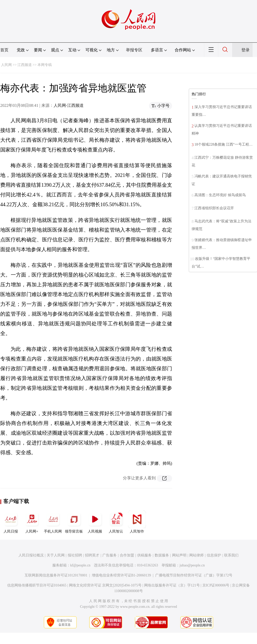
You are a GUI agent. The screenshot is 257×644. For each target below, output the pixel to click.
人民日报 (11, 522)
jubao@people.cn (192, 565)
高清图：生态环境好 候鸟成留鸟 (220, 195)
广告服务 (110, 555)
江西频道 (25, 65)
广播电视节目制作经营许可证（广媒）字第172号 (194, 575)
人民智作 (137, 522)
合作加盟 (127, 555)
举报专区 (134, 50)
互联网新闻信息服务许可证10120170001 (56, 575)
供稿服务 (144, 555)
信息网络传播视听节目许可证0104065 (37, 585)
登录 (245, 50)
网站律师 (196, 555)
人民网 (6, 65)
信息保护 (214, 555)
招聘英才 (92, 555)
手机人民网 (53, 522)
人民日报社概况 (31, 555)
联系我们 (231, 555)
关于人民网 (56, 555)
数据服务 (162, 555)
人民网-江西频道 (69, 105)
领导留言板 (74, 522)
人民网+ (32, 522)
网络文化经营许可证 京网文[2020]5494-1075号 (105, 585)
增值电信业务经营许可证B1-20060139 (121, 575)
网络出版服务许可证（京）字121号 (172, 585)
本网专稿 (45, 65)
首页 (4, 50)
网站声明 (179, 555)
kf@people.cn (80, 565)
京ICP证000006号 (216, 585)
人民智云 (116, 522)
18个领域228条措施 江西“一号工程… (224, 144)
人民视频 (95, 522)
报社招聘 (75, 555)
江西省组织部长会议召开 (214, 208)
